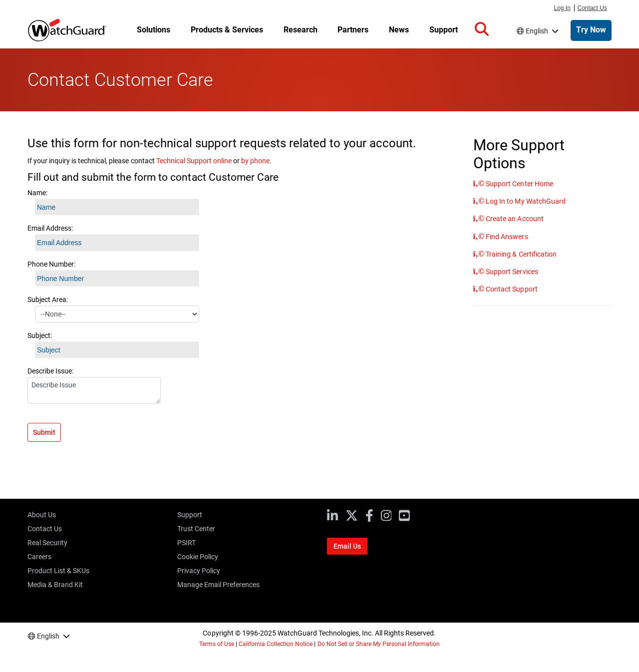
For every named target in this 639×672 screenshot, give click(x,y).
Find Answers (506, 237)
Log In (562, 8)
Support (190, 515)
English (537, 31)
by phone (255, 161)
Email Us (347, 546)
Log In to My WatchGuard (525, 201)
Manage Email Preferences (218, 585)
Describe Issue (94, 390)
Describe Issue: (50, 371)
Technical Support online (194, 161)
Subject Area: (48, 300)
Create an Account (514, 219)
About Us (42, 515)
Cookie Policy (198, 557)
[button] (482, 29)
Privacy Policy (199, 571)
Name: (37, 193)
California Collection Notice (276, 644)
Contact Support (511, 289)
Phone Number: (51, 264)
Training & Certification (520, 254)
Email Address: (50, 228)
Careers (39, 557)
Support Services (511, 272)
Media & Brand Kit (55, 585)
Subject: (40, 336)
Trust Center (196, 529)
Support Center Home (518, 184)
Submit (44, 432)
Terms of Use (217, 644)
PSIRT (186, 543)
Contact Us (593, 8)
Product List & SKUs (58, 571)
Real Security (47, 543)
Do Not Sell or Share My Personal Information (379, 644)
